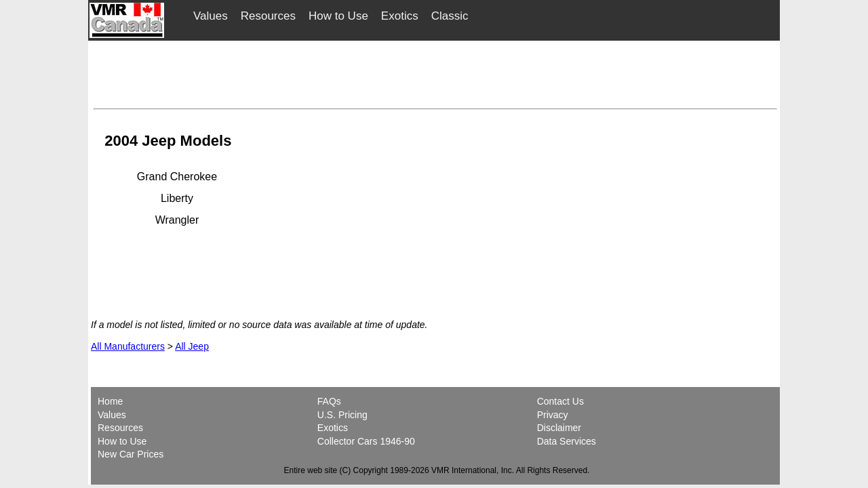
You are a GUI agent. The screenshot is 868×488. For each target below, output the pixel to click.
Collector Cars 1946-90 (366, 441)
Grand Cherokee (177, 177)
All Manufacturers (128, 346)
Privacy (553, 415)
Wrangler (177, 220)
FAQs (329, 401)
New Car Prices (131, 454)
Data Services (567, 441)
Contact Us (560, 401)
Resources (268, 16)
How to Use (338, 16)
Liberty (177, 198)
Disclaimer (559, 428)
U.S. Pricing (342, 415)
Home (112, 401)
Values (211, 16)
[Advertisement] (435, 73)
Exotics (400, 16)
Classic (450, 16)
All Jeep (192, 346)
